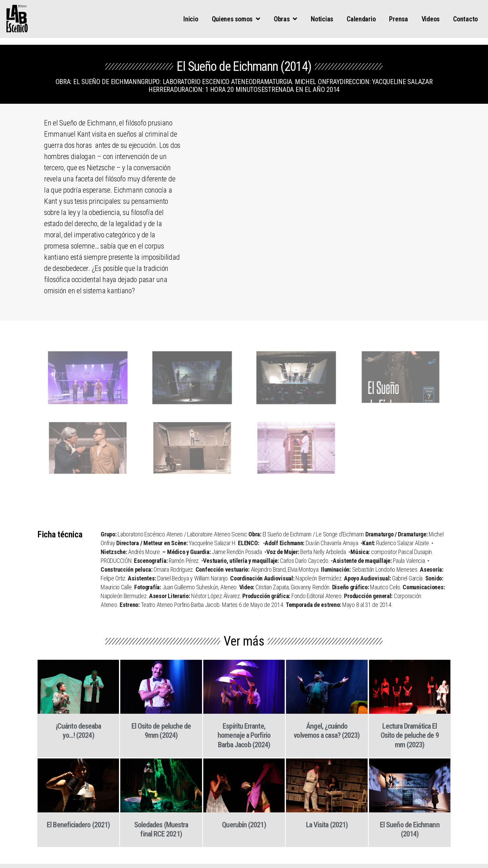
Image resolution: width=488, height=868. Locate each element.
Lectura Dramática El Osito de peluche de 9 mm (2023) (410, 735)
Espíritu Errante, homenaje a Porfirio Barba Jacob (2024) (244, 735)
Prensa (398, 19)
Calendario (361, 19)
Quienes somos (236, 19)
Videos (431, 19)
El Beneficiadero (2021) (78, 825)
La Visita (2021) (327, 825)
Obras (286, 19)
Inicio (191, 19)
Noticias (322, 19)
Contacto (465, 19)
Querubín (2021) (244, 825)
